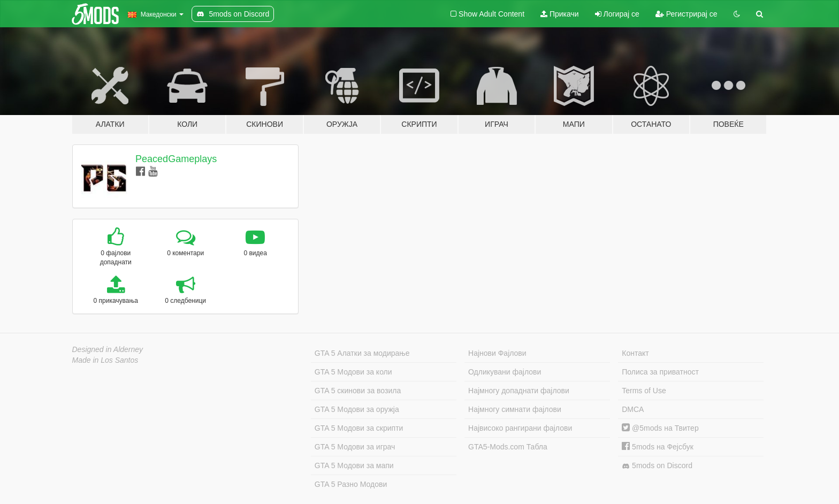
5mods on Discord (657, 466)
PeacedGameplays (176, 159)
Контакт (635, 353)
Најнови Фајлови (497, 353)
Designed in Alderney (108, 349)
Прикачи (560, 14)
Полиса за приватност (660, 372)
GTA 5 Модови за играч (355, 447)
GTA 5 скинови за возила (358, 391)
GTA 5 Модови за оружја (357, 409)
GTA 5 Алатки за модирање (362, 353)
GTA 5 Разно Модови (351, 484)
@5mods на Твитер (660, 428)
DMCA (633, 409)
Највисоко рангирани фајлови (520, 428)
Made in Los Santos (105, 360)
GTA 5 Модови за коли (353, 372)
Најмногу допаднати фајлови (519, 391)
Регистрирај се (687, 14)
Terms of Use (644, 391)
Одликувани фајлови (505, 372)
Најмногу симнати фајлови (515, 409)
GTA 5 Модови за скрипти (359, 428)
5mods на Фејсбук (658, 447)
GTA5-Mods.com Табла (508, 447)
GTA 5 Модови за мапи (354, 465)
